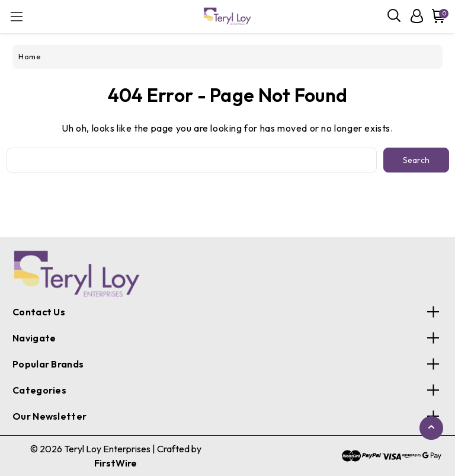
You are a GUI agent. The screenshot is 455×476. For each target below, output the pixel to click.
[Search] (395, 16)
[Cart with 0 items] (436, 16)
